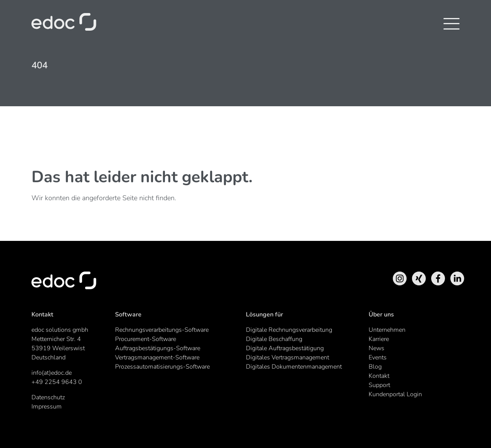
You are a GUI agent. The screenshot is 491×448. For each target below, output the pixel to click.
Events (378, 357)
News (376, 348)
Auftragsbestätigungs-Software (158, 348)
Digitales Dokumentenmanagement (294, 367)
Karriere (379, 339)
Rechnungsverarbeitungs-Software (162, 330)
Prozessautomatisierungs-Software (162, 367)
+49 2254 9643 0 (57, 382)
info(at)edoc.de (52, 373)
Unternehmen (387, 330)
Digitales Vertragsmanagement (288, 357)
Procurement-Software (146, 339)
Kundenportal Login (395, 394)
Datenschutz (48, 397)
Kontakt (379, 376)
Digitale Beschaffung (274, 339)
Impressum (47, 407)
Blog (375, 367)
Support (379, 385)
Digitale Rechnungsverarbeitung (289, 330)
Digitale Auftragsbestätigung (285, 348)
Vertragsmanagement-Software (157, 357)
